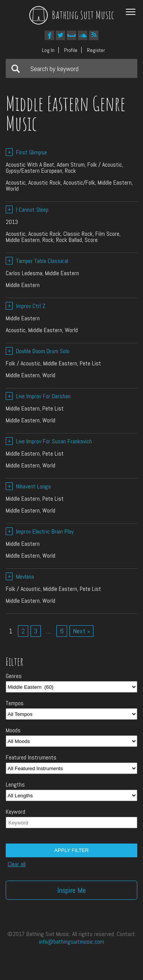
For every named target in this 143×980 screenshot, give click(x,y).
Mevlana (20, 577)
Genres (14, 676)
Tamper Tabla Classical (37, 261)
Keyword (15, 812)
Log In (48, 50)
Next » (81, 631)
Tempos (15, 703)
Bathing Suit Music (72, 15)
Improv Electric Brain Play (40, 531)
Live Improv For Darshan (38, 396)
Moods (13, 730)
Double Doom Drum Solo (38, 351)
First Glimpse (26, 152)
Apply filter (71, 850)
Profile (71, 50)
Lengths (15, 785)
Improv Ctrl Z (26, 306)
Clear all (17, 864)
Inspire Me (71, 890)
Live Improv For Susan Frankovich (49, 441)
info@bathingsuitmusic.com (71, 942)
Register (96, 50)
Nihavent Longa (28, 486)
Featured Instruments (31, 758)
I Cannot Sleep (27, 210)
